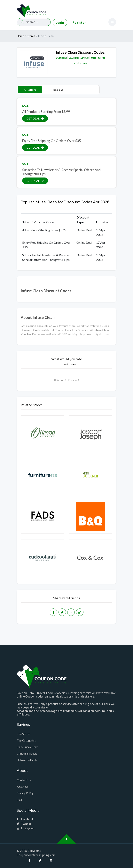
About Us (23, 787)
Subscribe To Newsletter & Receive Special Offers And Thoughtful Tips (61, 172)
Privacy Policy (25, 793)
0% (70, 58)
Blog (20, 800)
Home (20, 36)
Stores (31, 36)
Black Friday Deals (28, 747)
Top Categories (26, 740)
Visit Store (80, 63)
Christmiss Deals (27, 753)
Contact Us (24, 780)
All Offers (30, 90)
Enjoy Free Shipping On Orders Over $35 (52, 141)
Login (60, 22)
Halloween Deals (27, 760)
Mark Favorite (98, 58)
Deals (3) (58, 90)
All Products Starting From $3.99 (46, 112)
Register (79, 22)
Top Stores (24, 734)
